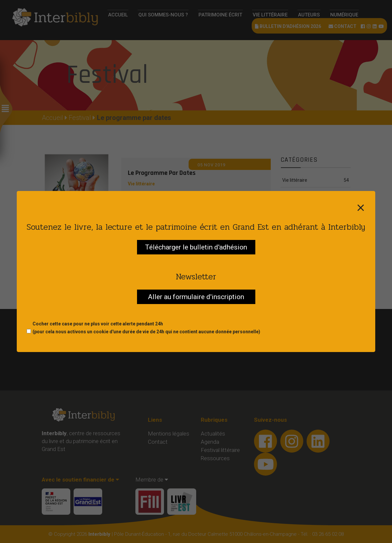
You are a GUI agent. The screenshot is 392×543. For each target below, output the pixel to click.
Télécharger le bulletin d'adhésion (196, 247)
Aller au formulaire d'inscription (196, 297)
